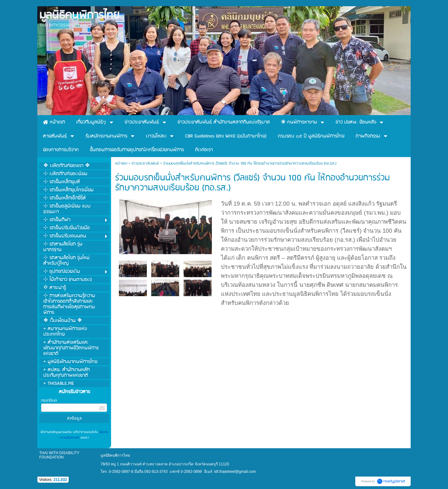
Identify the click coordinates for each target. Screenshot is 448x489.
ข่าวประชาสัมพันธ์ (145, 163)
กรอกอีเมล (49, 401)
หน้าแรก (121, 163)
